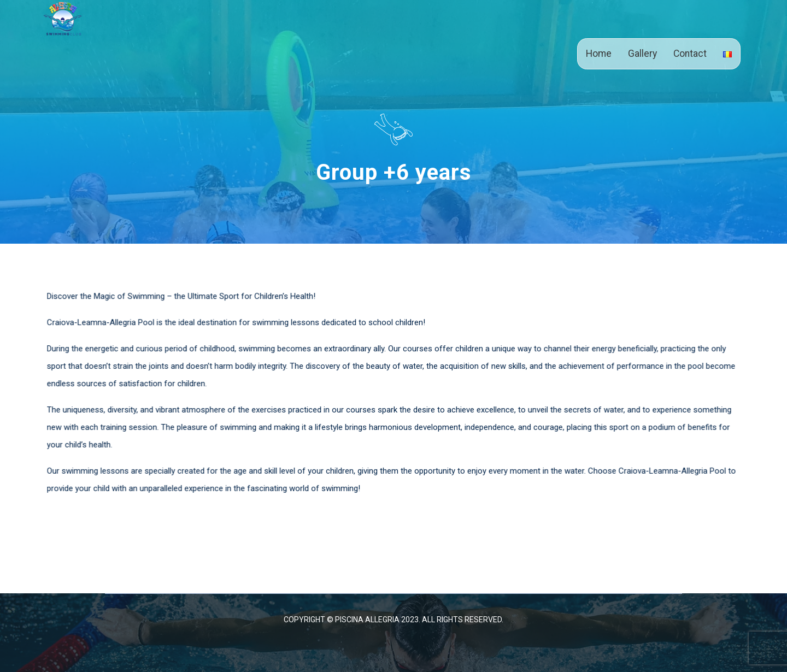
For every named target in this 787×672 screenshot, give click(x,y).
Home (599, 54)
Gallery (642, 54)
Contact (690, 54)
